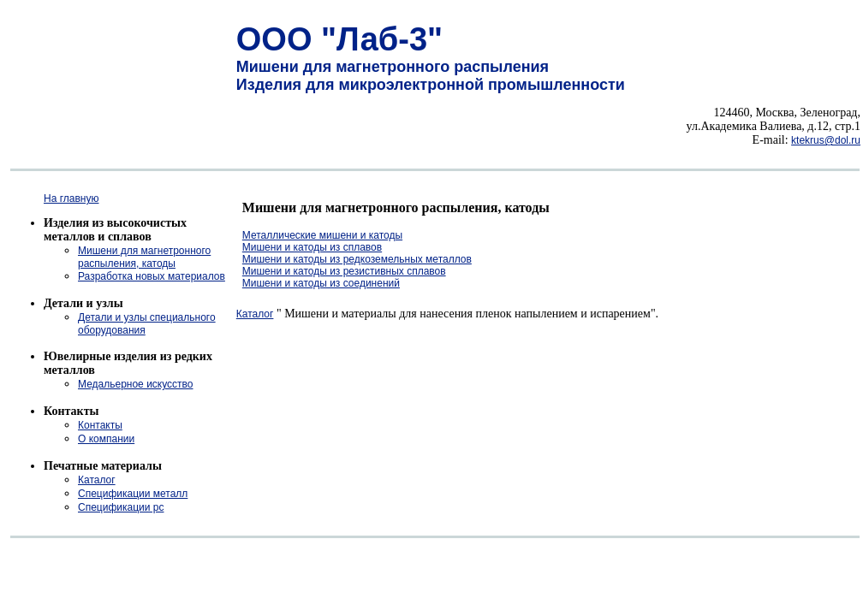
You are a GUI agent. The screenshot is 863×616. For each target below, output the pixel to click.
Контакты (100, 425)
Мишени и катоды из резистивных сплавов (344, 271)
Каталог (97, 480)
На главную (71, 198)
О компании (106, 439)
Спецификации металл (133, 494)
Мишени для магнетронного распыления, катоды (144, 257)
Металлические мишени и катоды (322, 235)
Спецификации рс (121, 507)
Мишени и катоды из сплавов (312, 247)
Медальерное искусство (136, 384)
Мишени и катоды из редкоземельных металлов (357, 259)
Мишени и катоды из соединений (321, 283)
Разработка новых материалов (152, 276)
